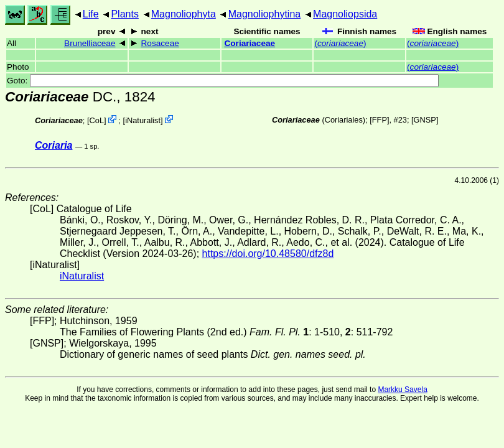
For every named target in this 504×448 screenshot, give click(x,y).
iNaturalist (143, 120)
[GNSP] (425, 120)
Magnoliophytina (265, 14)
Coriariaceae (250, 43)
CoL (97, 120)
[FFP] (379, 120)
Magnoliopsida (345, 14)
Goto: (223, 81)
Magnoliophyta (184, 14)
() (340, 43)
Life (91, 14)
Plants (124, 14)
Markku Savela (402, 390)
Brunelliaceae (90, 43)
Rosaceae (160, 43)
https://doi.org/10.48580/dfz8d (268, 254)
